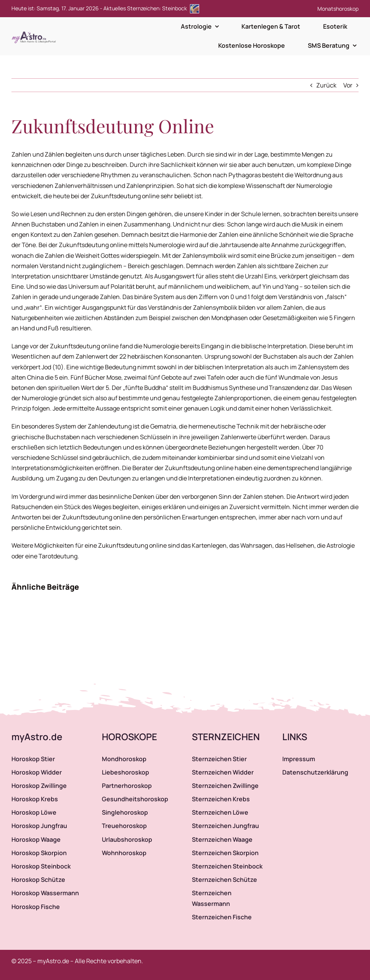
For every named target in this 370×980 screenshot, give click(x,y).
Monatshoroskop (338, 9)
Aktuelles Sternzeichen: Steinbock (151, 8)
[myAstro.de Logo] (35, 32)
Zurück (326, 85)
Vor (348, 85)
